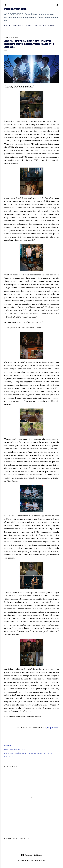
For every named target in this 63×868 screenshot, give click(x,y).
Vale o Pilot (9, 757)
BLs (23, 749)
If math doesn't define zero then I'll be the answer (23, 753)
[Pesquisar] (57, 4)
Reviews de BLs (41, 26)
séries (50, 753)
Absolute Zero (15, 749)
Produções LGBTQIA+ (22, 26)
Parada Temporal (15, 9)
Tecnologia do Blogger (32, 855)
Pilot (45, 753)
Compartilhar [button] (10, 745)
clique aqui (53, 727)
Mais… (53, 26)
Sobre (7, 26)
